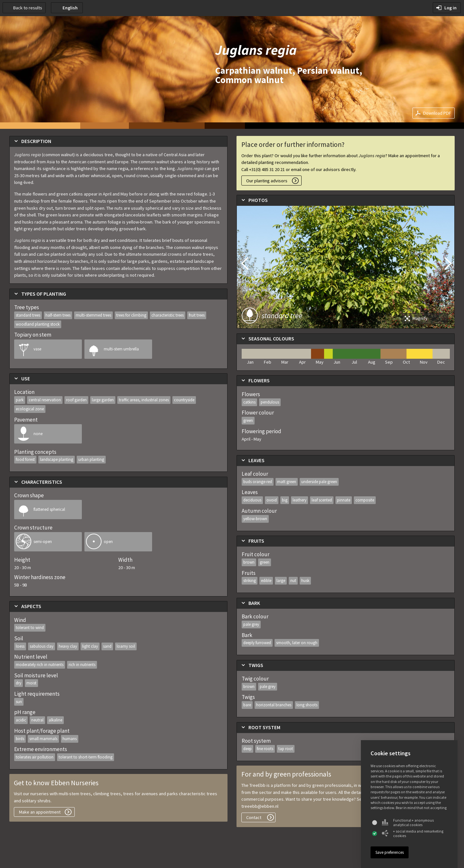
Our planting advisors (267, 181)
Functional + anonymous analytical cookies (408, 823)
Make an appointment (40, 812)
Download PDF (437, 113)
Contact (254, 817)
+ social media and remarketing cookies (413, 834)
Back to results (28, 8)
